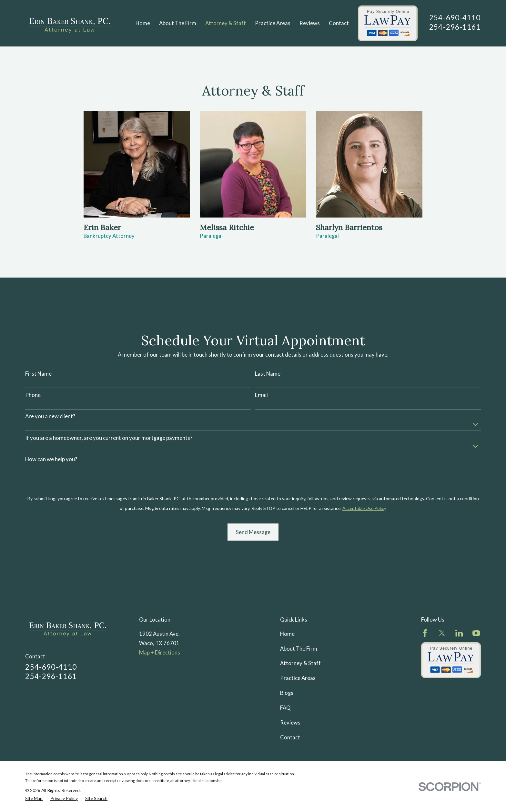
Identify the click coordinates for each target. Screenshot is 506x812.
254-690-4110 (455, 18)
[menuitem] (34, 798)
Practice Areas (298, 678)
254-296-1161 (455, 27)
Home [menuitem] (143, 23)
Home (287, 634)
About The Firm (299, 649)
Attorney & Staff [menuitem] (226, 23)
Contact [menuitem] (339, 23)
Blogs (287, 693)
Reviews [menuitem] (310, 23)
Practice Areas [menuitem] (273, 23)
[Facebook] (425, 633)
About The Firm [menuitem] (178, 23)
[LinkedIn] (459, 633)
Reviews (290, 723)
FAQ (285, 708)
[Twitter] (442, 633)
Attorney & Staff (300, 663)
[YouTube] (476, 633)
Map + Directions (160, 653)
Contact (290, 737)
